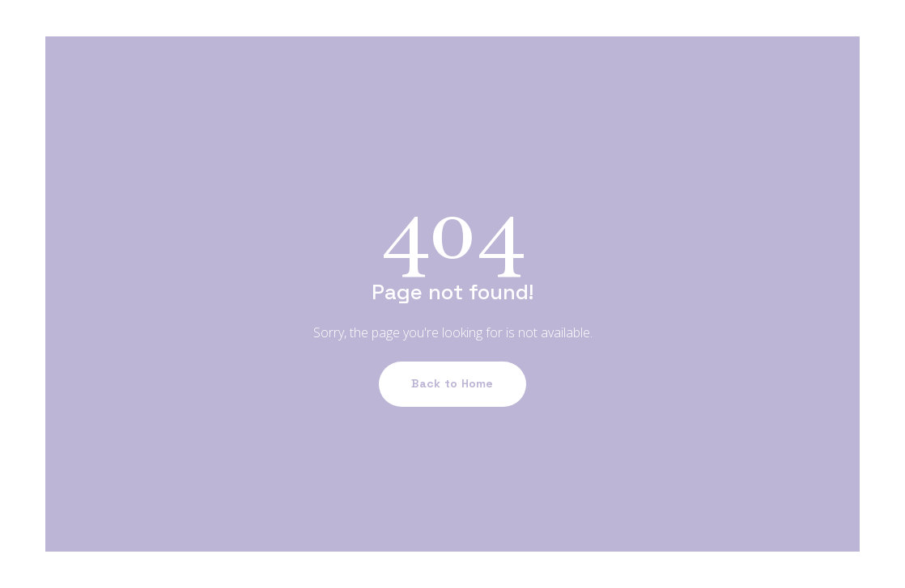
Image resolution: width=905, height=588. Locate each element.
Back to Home (452, 383)
